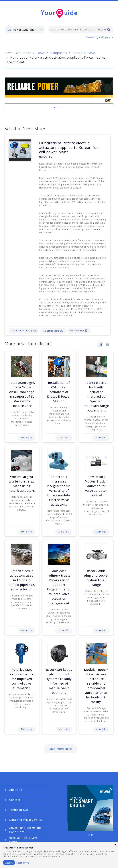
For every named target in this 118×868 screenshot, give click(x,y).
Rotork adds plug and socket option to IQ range (96, 578)
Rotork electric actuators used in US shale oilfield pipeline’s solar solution (22, 580)
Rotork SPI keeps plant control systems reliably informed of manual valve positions (59, 681)
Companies (59, 53)
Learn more (23, 863)
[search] (109, 30)
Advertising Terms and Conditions (25, 830)
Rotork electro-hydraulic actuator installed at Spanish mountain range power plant (96, 396)
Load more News (60, 749)
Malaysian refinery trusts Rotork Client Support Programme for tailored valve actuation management (59, 587)
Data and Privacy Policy (26, 820)
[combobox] (81, 30)
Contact (15, 800)
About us (16, 790)
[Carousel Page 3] (61, 107)
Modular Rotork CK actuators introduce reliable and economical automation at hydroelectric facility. (96, 686)
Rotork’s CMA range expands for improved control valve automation (22, 679)
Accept (9, 863)
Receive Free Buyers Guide (23, 840)
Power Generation (18, 53)
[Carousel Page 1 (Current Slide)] (54, 107)
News (41, 53)
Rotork (77, 53)
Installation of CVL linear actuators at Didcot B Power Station (59, 392)
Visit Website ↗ (79, 330)
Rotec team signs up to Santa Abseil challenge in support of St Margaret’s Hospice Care (22, 394)
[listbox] (25, 30)
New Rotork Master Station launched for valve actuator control (96, 486)
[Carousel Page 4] (64, 107)
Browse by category (98, 37)
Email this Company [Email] (53, 331)
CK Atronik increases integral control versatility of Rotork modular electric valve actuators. (59, 491)
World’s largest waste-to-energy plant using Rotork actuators (22, 484)
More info (26, 438)
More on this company (24, 330)
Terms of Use (19, 810)
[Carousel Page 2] (57, 107)
